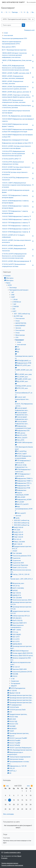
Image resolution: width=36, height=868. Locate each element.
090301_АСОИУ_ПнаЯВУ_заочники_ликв (16, 73)
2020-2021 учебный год (22, 520)
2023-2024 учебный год (22, 525)
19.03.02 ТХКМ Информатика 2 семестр (15, 216)
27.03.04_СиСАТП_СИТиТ (10, 159)
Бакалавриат (33, 12)
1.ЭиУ (14, 304)
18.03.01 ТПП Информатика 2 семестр (15, 223)
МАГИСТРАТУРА (21, 323)
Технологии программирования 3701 (15, 38)
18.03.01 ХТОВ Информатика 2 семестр (15, 229)
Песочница (13, 288)
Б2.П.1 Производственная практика (14, 50)
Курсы (6, 12)
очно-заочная (8, 35)
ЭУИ (14, 309)
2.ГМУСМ (15, 307)
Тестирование (15, 683)
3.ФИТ (21, 12)
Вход (19, 856)
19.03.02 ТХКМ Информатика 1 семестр (15, 219)
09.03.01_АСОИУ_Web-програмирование (16, 261)
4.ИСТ (24, 12)
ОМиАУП (14, 686)
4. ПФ (13, 679)
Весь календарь (9, 814)
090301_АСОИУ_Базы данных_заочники (16, 92)
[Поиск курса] (12, 25)
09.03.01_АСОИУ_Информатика (13, 245)
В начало (3, 12)
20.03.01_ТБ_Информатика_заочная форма (17, 116)
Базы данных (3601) (9, 47)
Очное (18, 321)
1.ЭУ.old (15, 299)
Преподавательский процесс (15, 12)
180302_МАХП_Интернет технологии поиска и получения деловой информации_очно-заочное (14, 55)
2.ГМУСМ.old (17, 302)
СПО (17, 338)
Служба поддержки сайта (11, 852)
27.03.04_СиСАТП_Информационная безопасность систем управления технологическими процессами (14, 256)
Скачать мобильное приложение (12, 865)
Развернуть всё (29, 30)
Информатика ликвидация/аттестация (15, 140)
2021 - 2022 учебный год (22, 314)
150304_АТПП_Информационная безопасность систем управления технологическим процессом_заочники (15, 68)
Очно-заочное (20, 318)
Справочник (15, 681)
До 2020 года (28, 12)
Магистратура (20, 335)
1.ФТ (12, 292)
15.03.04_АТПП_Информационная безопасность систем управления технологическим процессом (13, 154)
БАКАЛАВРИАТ (20, 326)
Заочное (18, 328)
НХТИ (9, 12)
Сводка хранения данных (10, 863)
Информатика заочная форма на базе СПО (16, 143)
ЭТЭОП (15, 551)
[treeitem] (18, 525)
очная (6, 33)
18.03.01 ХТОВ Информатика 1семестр (15, 232)
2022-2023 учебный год (22, 523)
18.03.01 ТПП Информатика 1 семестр (15, 226)
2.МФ (13, 295)
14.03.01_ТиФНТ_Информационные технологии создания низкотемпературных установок (17, 185)
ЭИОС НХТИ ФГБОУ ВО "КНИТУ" (13, 2)
